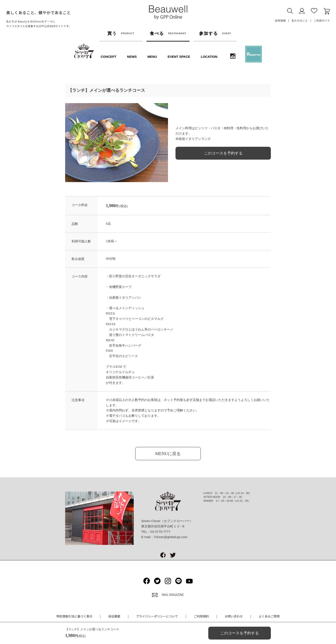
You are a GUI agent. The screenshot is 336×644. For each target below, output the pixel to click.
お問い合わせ (234, 616)
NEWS (132, 57)
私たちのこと (300, 20)
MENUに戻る (168, 454)
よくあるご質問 (269, 616)
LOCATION (209, 57)
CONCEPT (109, 57)
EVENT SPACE (179, 57)
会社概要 (114, 616)
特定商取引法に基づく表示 (74, 616)
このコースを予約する (223, 153)
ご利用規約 (201, 616)
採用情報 (280, 20)
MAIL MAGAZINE (168, 595)
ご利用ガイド (322, 20)
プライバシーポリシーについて (157, 616)
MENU (152, 57)
